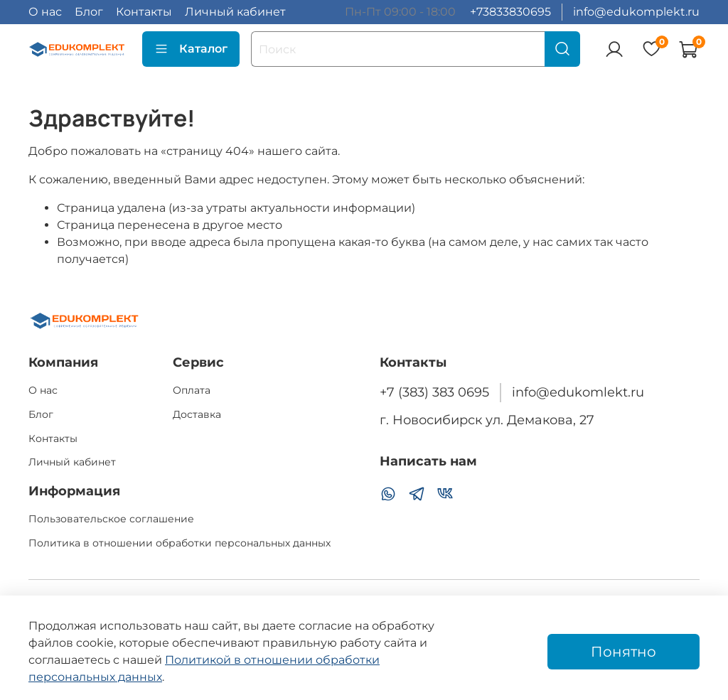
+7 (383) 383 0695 (434, 392)
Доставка (197, 414)
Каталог (191, 49)
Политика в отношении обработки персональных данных (180, 543)
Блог (89, 12)
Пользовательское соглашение (111, 519)
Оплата (192, 390)
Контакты (144, 12)
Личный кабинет (235, 12)
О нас (45, 12)
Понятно (623, 652)
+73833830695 (510, 12)
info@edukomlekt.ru (578, 392)
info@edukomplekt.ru (636, 12)
